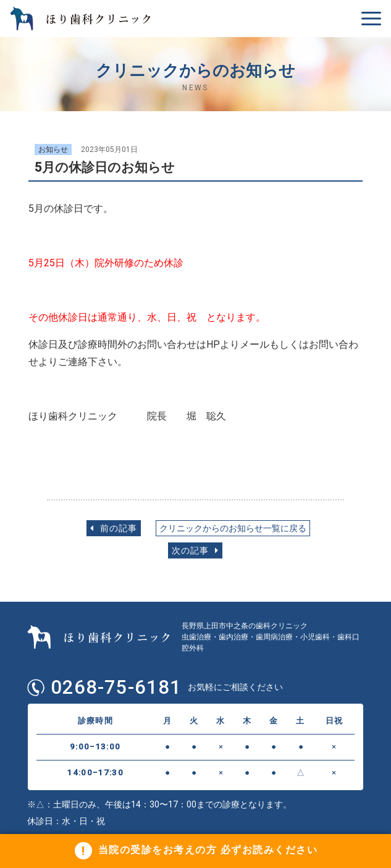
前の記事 (114, 529)
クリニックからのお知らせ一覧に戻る (233, 529)
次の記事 (195, 551)
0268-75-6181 (116, 688)
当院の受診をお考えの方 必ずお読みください (208, 850)
